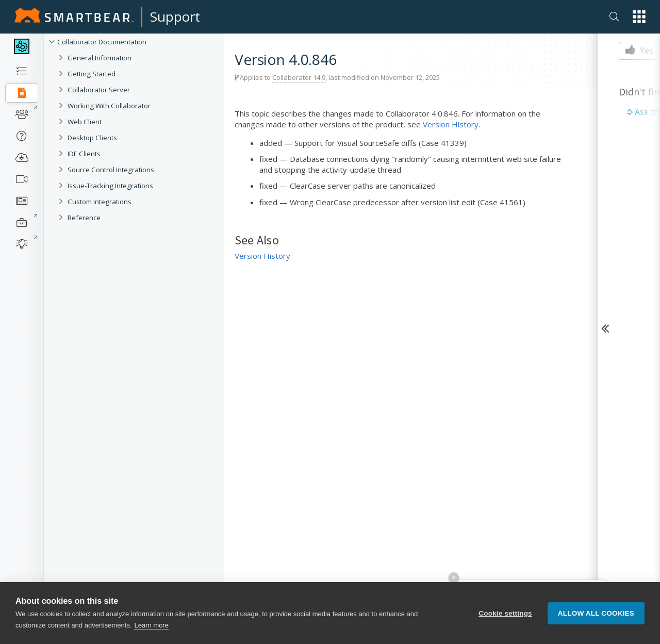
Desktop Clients (92, 138)
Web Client (85, 122)
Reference (84, 218)
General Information (100, 58)
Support (175, 16)
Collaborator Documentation (102, 42)
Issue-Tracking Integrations (110, 186)
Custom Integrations (100, 202)
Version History (451, 124)
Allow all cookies (596, 613)
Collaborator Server (99, 90)
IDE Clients (84, 154)
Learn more (151, 625)
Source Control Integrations (111, 170)
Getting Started (92, 74)
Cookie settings (505, 613)
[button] (639, 17)
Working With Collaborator (109, 106)
